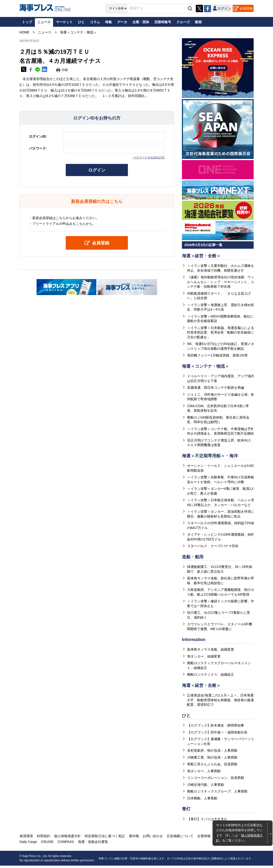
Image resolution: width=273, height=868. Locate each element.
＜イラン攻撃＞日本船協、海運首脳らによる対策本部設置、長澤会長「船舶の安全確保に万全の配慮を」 (221, 333)
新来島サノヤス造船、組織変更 (211, 651)
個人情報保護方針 (67, 838)
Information (194, 641)
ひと (186, 717)
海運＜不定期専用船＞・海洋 (210, 457)
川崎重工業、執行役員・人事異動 (212, 760)
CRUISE (47, 844)
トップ (27, 22)
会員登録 (246, 8)
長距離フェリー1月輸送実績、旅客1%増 (217, 356)
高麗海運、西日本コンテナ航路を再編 (216, 388)
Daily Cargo (28, 844)
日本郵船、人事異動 (202, 800)
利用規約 (43, 838)
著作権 (132, 838)
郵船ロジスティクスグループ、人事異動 (217, 794)
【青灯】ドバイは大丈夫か (207, 821)
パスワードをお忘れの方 (149, 157)
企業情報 (202, 838)
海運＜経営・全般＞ (201, 256)
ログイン (97, 170)
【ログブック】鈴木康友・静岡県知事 (216, 728)
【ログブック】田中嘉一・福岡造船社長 (217, 734)
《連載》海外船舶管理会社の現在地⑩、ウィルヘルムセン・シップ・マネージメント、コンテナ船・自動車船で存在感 (221, 282)
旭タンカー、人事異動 (204, 773)
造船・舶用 (193, 558)
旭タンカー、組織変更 (204, 658)
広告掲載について (178, 838)
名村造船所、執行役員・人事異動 (212, 753)
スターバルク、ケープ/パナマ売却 (213, 547)
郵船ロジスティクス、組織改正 (211, 676)
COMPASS (65, 844)
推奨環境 (26, 838)
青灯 (186, 811)
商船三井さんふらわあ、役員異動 (212, 766)
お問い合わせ (151, 838)
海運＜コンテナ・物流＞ (206, 367)
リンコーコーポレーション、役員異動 (216, 780)
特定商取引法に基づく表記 (104, 838)
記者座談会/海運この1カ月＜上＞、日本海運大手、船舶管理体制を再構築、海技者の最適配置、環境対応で (220, 702)
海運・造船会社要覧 (92, 844)
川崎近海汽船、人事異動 (206, 787)
